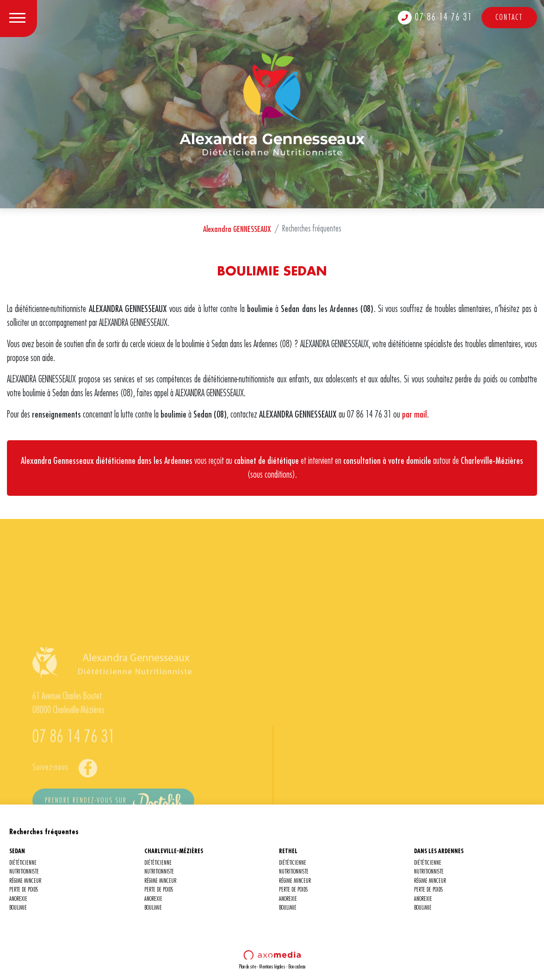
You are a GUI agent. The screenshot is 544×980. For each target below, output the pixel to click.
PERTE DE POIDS (24, 890)
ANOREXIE (18, 899)
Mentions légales (272, 967)
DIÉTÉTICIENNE (23, 863)
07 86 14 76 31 (435, 18)
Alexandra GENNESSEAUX (237, 229)
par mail (414, 415)
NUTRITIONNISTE (24, 872)
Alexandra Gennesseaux (57, 461)
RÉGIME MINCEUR (25, 881)
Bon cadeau (297, 967)
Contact (509, 17)
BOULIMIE (18, 908)
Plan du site (247, 967)
